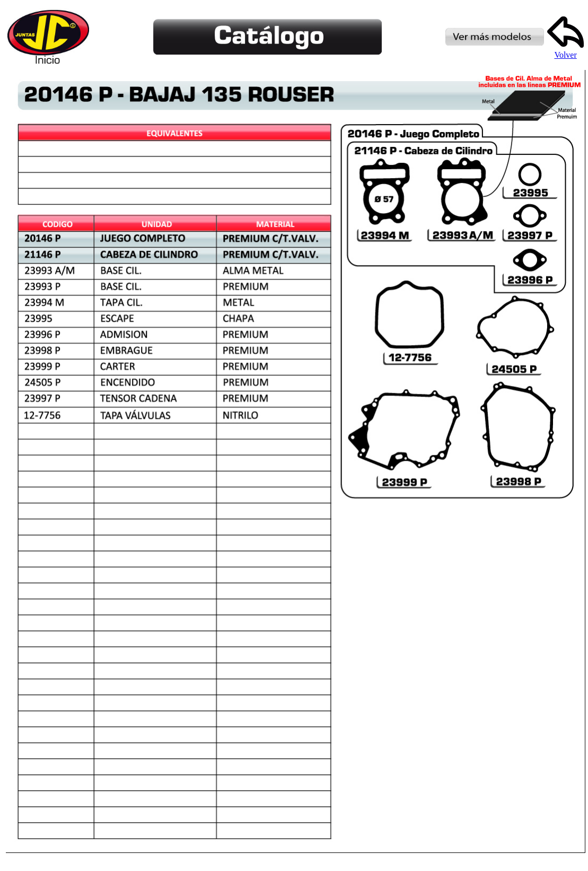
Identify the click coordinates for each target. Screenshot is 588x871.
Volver (565, 51)
